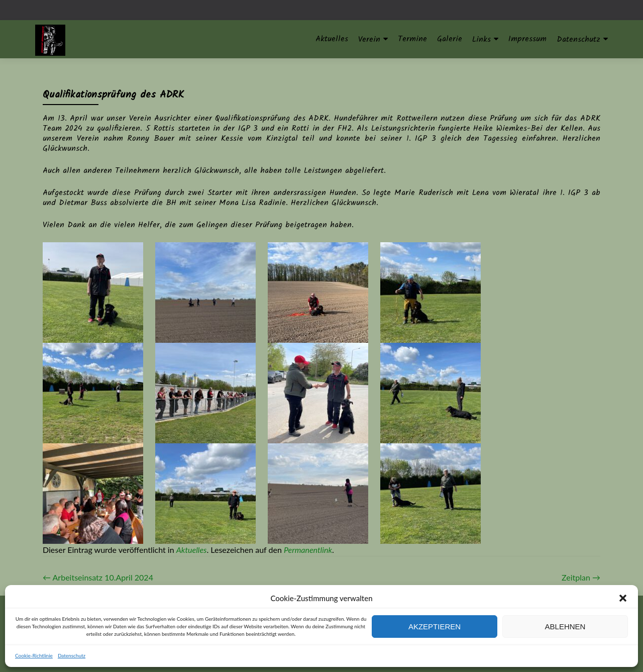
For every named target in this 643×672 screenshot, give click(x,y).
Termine (412, 39)
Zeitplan (581, 577)
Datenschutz (72, 655)
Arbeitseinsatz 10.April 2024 (98, 577)
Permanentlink (308, 550)
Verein (369, 39)
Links (481, 39)
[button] (623, 598)
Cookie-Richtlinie (34, 655)
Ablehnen (565, 627)
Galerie (450, 39)
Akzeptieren (435, 627)
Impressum (527, 39)
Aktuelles (332, 39)
